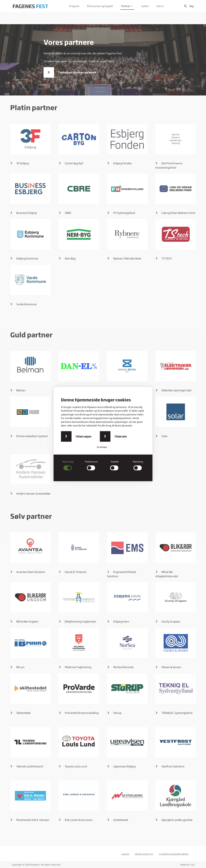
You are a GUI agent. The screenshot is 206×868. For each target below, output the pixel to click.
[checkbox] (68, 465)
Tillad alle (121, 436)
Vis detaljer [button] (103, 447)
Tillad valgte (83, 436)
